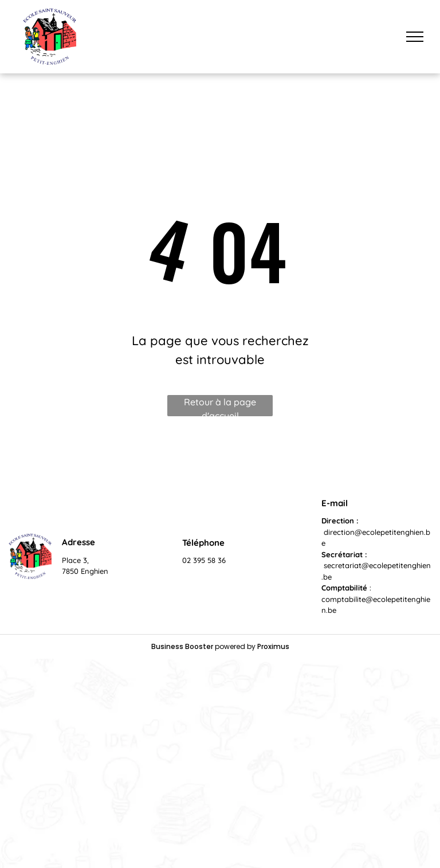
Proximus (273, 646)
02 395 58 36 (204, 560)
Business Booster (182, 646)
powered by (235, 646)
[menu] (415, 37)
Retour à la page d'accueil (220, 406)
